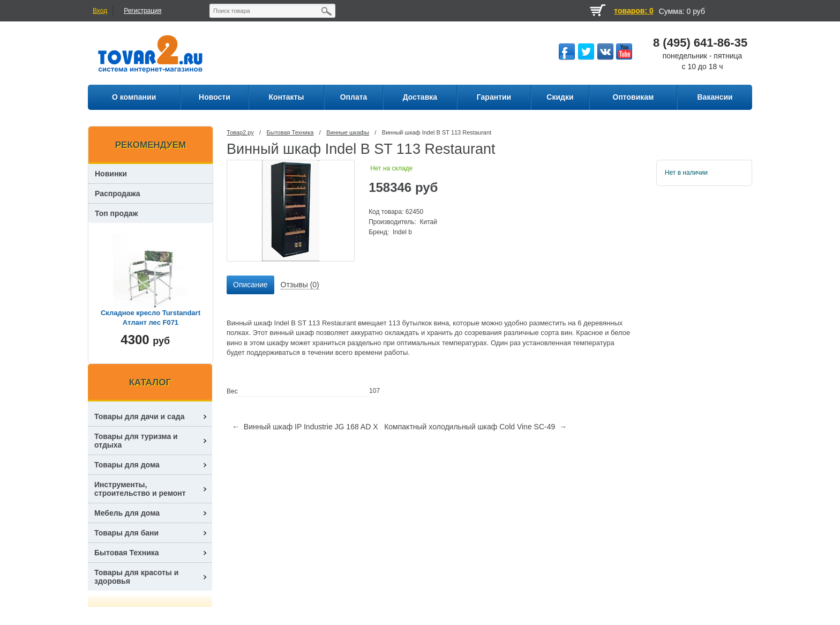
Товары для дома (127, 465)
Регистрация (142, 11)
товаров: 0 (633, 11)
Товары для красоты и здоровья (136, 577)
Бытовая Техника (290, 132)
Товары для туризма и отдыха (136, 441)
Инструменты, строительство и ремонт (140, 489)
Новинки (111, 174)
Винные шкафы (348, 132)
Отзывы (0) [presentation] (300, 285)
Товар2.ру (240, 132)
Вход (100, 11)
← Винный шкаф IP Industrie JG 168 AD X (305, 427)
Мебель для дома (127, 513)
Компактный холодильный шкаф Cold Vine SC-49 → (475, 427)
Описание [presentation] (250, 285)
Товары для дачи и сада (140, 416)
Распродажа (118, 194)
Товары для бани (126, 533)
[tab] (250, 285)
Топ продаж (117, 213)
